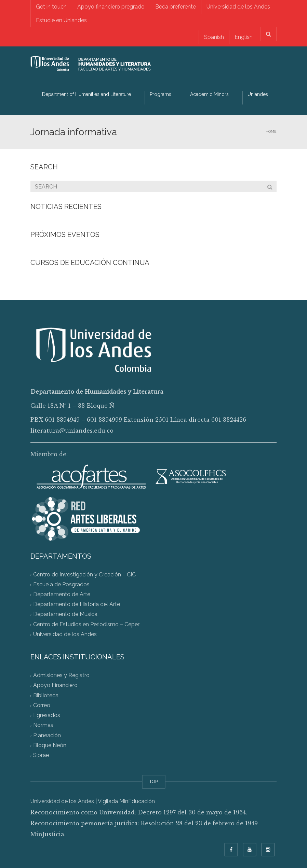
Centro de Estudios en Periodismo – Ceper (86, 624)
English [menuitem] (244, 37)
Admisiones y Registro (61, 676)
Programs (161, 94)
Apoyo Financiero (55, 685)
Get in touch (51, 7)
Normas (43, 725)
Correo (42, 705)
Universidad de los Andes (238, 7)
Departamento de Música (65, 614)
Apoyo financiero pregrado (111, 7)
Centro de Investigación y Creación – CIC (84, 575)
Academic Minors (209, 94)
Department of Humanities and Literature (86, 94)
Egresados (47, 716)
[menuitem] (214, 37)
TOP (154, 781)
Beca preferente (176, 7)
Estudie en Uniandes (61, 20)
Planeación (47, 735)
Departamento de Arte (62, 594)
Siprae (41, 755)
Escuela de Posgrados (61, 584)
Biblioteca (46, 695)
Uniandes (258, 94)
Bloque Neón (50, 745)
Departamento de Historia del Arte (77, 605)
